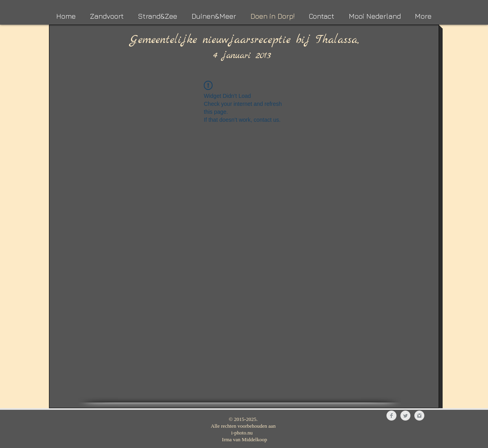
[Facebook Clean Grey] (391, 416)
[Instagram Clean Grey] (419, 416)
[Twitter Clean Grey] (405, 416)
